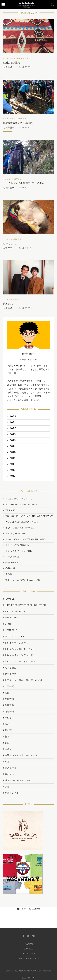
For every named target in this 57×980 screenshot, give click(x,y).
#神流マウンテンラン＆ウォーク (20, 755)
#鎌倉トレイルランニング (17, 780)
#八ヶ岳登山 (10, 668)
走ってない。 (10, 243)
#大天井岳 (9, 687)
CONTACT (29, 949)
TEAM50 (10, 510)
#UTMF (7, 624)
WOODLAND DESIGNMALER (22, 522)
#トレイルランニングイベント (19, 649)
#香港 (6, 787)
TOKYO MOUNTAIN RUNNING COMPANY (29, 516)
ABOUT (29, 944)
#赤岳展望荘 (10, 768)
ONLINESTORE (53, 4)
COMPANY (29, 954)
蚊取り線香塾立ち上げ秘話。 (19, 123)
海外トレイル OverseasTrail (23, 580)
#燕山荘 (7, 730)
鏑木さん (8, 304)
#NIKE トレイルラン (14, 611)
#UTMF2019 (10, 630)
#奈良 (6, 693)
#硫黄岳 (7, 749)
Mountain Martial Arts (16, 59)
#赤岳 (6, 762)
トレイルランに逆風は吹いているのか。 (25, 183)
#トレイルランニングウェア (18, 655)
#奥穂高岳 (9, 705)
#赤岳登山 (9, 774)
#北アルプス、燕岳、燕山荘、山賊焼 (23, 680)
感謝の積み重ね (12, 63)
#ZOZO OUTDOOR (14, 636)
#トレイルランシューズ (16, 643)
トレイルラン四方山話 (12, 179)
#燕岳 (6, 737)
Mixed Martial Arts (19, 499)
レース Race (13, 557)
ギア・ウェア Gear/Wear (20, 528)
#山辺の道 (9, 712)
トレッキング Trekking (19, 551)
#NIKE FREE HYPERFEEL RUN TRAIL (25, 605)
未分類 (9, 574)
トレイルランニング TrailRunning (26, 539)
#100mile (9, 599)
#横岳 (6, 724)
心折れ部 (10, 568)
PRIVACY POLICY (29, 959)
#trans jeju (11, 618)
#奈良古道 (9, 699)
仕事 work (12, 563)
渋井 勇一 (10, 67)
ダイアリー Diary (15, 534)
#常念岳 (7, 718)
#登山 (6, 743)
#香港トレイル (11, 793)
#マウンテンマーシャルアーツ (19, 661)
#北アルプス (10, 674)
